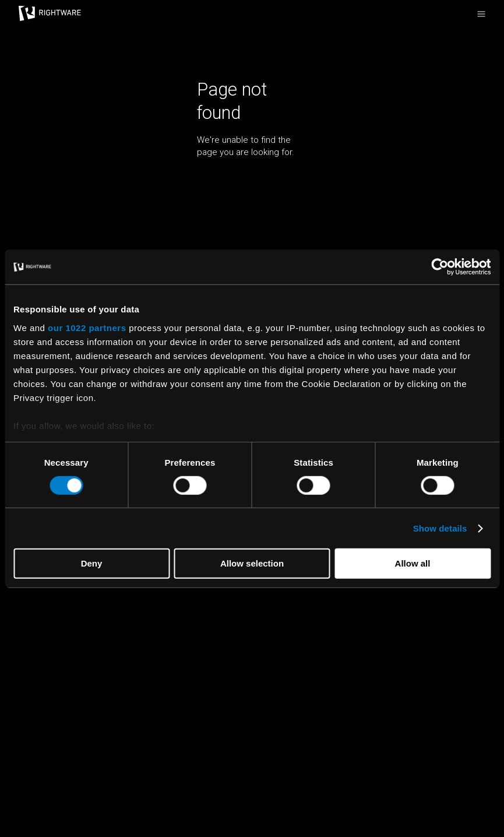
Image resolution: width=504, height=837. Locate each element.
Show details (440, 528)
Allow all (413, 563)
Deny (92, 563)
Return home (222, 173)
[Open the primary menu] (481, 14)
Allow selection (252, 563)
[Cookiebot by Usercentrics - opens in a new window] (440, 267)
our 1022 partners (87, 327)
